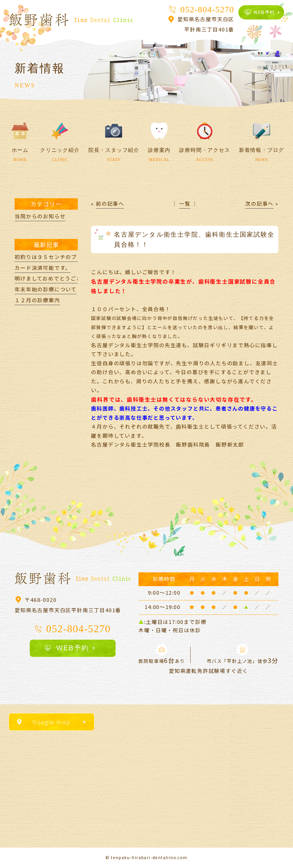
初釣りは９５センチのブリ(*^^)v (57, 257)
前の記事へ (110, 203)
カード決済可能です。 (43, 268)
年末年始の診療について (46, 289)
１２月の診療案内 (37, 300)
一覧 (185, 203)
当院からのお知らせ (40, 216)
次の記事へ (259, 203)
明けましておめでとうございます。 (59, 278)
